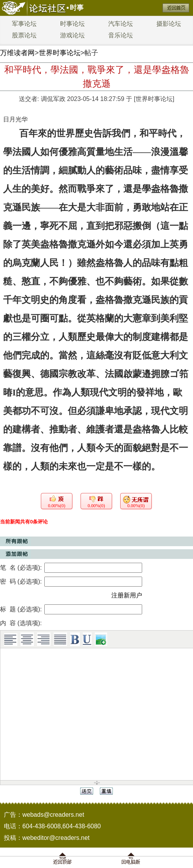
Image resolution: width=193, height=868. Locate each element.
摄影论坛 (169, 24)
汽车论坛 (121, 24)
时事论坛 (72, 24)
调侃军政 (53, 99)
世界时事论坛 (60, 53)
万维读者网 (17, 53)
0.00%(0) (57, 506)
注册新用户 (127, 595)
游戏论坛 (72, 35)
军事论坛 (24, 24)
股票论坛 (24, 35)
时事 (77, 8)
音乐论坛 (121, 35)
